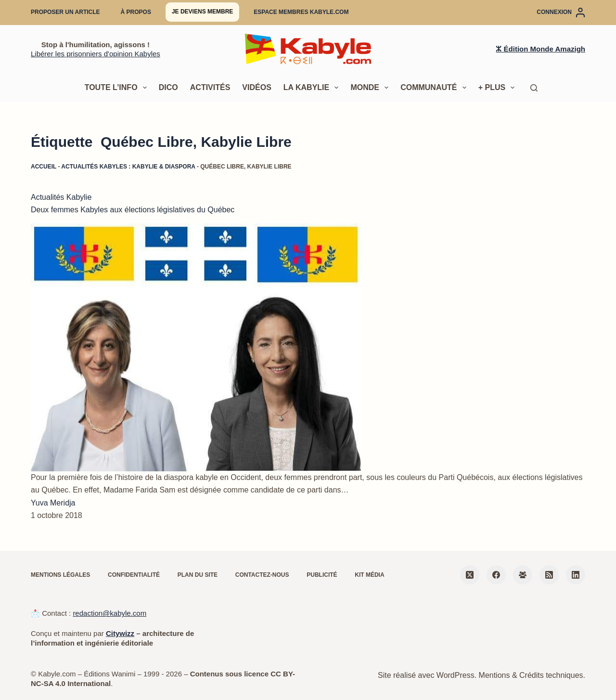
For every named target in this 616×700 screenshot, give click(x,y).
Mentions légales (60, 575)
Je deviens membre (202, 12)
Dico (168, 87)
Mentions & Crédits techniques (531, 675)
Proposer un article (65, 12)
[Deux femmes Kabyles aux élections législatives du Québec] (196, 347)
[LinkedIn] (576, 575)
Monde (371, 88)
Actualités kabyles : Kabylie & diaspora (128, 167)
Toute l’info (118, 88)
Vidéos (257, 87)
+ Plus (499, 88)
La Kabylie (313, 88)
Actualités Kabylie (61, 197)
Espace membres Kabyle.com (301, 12)
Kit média (369, 575)
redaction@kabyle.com (109, 613)
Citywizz (120, 633)
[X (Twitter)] (470, 575)
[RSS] (549, 575)
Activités (210, 87)
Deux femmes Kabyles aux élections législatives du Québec (133, 210)
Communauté (435, 88)
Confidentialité (134, 575)
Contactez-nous (262, 575)
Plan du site (198, 575)
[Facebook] (496, 575)
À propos (136, 12)
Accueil (44, 167)
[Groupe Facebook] (523, 575)
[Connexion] (561, 13)
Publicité (322, 575)
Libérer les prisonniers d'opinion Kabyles (96, 54)
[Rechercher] (534, 88)
